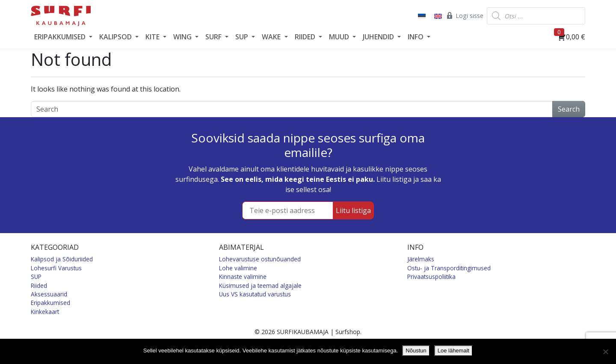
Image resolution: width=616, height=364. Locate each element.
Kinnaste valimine (243, 277)
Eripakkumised (50, 303)
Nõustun (416, 351)
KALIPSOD (116, 37)
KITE (153, 37)
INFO (416, 37)
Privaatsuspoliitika (431, 277)
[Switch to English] (437, 16)
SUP (243, 37)
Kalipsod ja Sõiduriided (62, 259)
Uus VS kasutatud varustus (255, 294)
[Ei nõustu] (605, 352)
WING (183, 37)
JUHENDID (379, 37)
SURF (214, 37)
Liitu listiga (353, 210)
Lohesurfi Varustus (56, 268)
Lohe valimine (238, 268)
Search (569, 109)
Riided (39, 286)
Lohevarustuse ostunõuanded (260, 259)
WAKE (272, 37)
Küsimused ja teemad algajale (260, 286)
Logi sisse (464, 15)
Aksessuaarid (49, 294)
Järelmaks (421, 259)
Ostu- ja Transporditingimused (449, 268)
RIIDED (306, 37)
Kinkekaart (45, 312)
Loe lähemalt (453, 351)
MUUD (340, 37)
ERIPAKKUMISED (61, 37)
